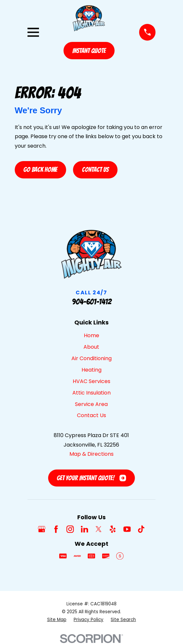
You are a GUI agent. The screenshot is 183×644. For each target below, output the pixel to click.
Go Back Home (40, 170)
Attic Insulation (91, 393)
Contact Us (95, 170)
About (91, 347)
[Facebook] (56, 529)
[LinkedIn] (84, 529)
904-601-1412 (91, 302)
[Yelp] (113, 529)
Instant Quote (89, 51)
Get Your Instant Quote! (91, 478)
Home (91, 335)
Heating (91, 370)
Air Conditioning (91, 358)
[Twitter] (99, 529)
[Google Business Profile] (42, 529)
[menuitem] (57, 620)
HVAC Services (91, 381)
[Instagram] (70, 529)
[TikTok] (141, 529)
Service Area (91, 404)
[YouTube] (127, 529)
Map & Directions (91, 454)
